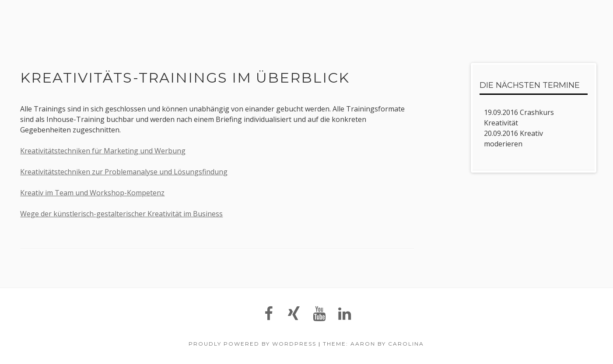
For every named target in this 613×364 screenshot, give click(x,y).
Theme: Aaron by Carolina (373, 344)
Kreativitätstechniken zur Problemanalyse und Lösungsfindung (124, 172)
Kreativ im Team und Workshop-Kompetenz (92, 193)
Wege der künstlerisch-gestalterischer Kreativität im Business (121, 214)
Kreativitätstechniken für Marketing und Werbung (103, 151)
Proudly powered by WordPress (252, 344)
